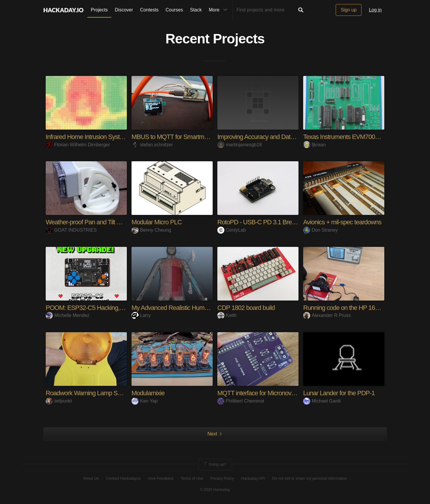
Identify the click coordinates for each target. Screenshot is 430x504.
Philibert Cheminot (241, 401)
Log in (375, 10)
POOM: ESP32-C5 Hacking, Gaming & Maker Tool (111, 308)
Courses (174, 10)
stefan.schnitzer (152, 145)
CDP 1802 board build (246, 308)
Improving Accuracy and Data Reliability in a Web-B (284, 137)
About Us (91, 478)
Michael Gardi (322, 401)
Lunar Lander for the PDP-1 (339, 393)
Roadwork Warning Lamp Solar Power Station (105, 393)
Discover (124, 10)
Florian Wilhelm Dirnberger (78, 145)
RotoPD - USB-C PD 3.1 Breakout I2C (267, 222)
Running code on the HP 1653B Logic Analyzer (364, 308)
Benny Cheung (151, 230)
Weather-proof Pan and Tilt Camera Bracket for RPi (112, 222)
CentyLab (232, 230)
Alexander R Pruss (327, 315)
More (219, 10)
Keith (227, 315)
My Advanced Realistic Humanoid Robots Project (195, 308)
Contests (149, 10)
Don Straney (320, 230)
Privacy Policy (222, 478)
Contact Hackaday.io (123, 478)
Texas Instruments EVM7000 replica (350, 137)
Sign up (349, 10)
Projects (99, 10)
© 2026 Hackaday (215, 489)
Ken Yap (145, 401)
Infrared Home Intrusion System (87, 137)
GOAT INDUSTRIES (71, 230)
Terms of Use (192, 478)
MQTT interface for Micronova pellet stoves (273, 393)
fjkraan (314, 145)
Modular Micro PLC (157, 222)
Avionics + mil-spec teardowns (342, 222)
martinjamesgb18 (240, 145)
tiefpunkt (59, 401)
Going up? (215, 464)
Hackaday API (253, 478)
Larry (141, 315)
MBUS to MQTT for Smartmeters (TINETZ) (187, 137)
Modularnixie (148, 393)
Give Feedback (161, 478)
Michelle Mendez (68, 315)
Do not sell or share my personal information (309, 478)
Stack (196, 10)
